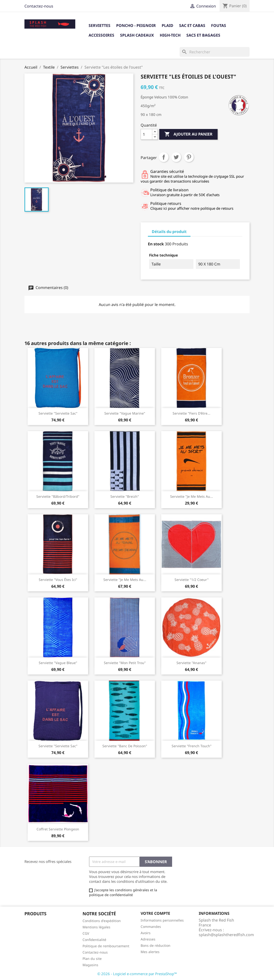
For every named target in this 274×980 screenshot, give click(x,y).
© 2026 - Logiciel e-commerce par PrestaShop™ (137, 974)
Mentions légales (96, 927)
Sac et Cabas (192, 25)
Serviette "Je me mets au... (192, 496)
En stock (156, 244)
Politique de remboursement (106, 946)
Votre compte (155, 913)
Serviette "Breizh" (125, 496)
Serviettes (99, 25)
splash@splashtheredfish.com (226, 935)
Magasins (90, 965)
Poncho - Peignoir (136, 25)
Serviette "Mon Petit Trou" (125, 663)
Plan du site (92, 959)
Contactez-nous (39, 6)
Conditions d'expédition (102, 921)
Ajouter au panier (188, 134)
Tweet (176, 157)
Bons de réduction (156, 945)
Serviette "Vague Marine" (125, 413)
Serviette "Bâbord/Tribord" (58, 496)
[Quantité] (146, 134)
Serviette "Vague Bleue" (58, 663)
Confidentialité (94, 940)
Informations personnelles (162, 920)
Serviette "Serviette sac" (58, 746)
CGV (86, 933)
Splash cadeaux (137, 35)
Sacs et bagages (203, 35)
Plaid (167, 25)
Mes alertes (150, 952)
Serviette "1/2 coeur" (192, 580)
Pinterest (189, 157)
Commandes (151, 927)
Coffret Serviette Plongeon (58, 829)
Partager (164, 157)
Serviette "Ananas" (191, 663)
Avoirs (146, 933)
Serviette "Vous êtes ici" (58, 580)
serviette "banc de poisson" (125, 746)
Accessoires (101, 35)
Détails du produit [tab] (169, 232)
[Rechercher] (215, 52)
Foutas (219, 25)
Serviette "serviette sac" (58, 413)
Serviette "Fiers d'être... (191, 413)
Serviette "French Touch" (192, 746)
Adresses (148, 939)
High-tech (170, 35)
